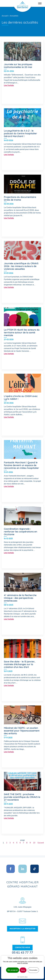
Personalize (33, 970)
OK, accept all (13, 970)
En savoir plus (22, 977)
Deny (23, 970)
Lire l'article (9, 85)
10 (34, 843)
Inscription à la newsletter (22, 929)
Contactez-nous (22, 947)
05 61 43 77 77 (22, 953)
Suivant (41, 843)
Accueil (5, 16)
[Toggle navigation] (40, 3)
